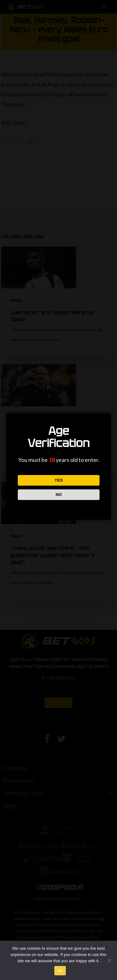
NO (58, 495)
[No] (109, 960)
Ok (60, 971)
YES (58, 480)
